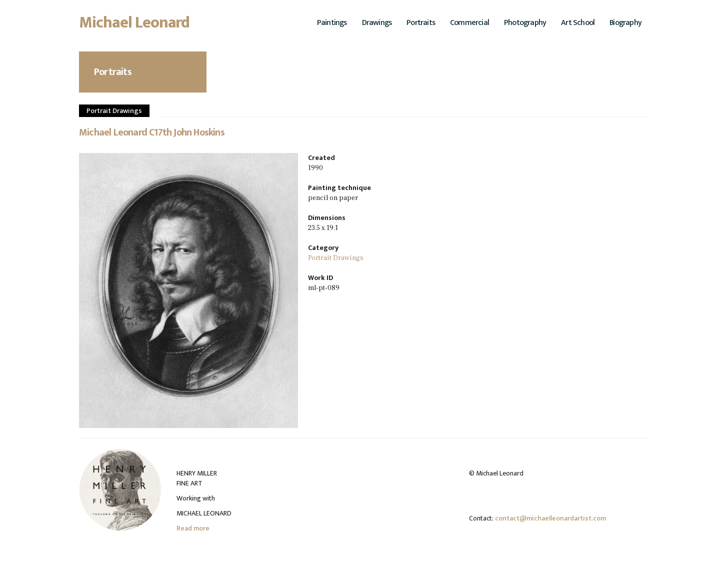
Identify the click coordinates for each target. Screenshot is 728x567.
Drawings (377, 23)
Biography (625, 23)
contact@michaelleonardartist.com (550, 518)
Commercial (469, 23)
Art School (578, 23)
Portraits (421, 23)
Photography (525, 23)
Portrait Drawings (114, 111)
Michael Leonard (134, 25)
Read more (193, 528)
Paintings (332, 23)
